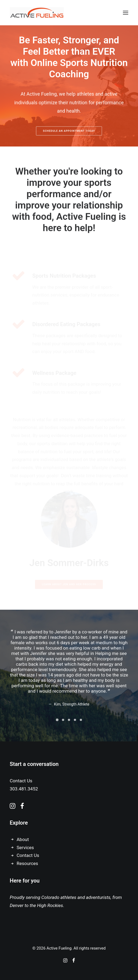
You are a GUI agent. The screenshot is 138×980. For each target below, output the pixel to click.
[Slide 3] (69, 720)
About (23, 839)
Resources (28, 863)
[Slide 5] (81, 720)
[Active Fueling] (37, 13)
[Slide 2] (63, 720)
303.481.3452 (24, 789)
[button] (126, 13)
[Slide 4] (75, 720)
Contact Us (28, 855)
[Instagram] (65, 961)
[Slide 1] (57, 720)
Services (25, 848)
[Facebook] (74, 961)
